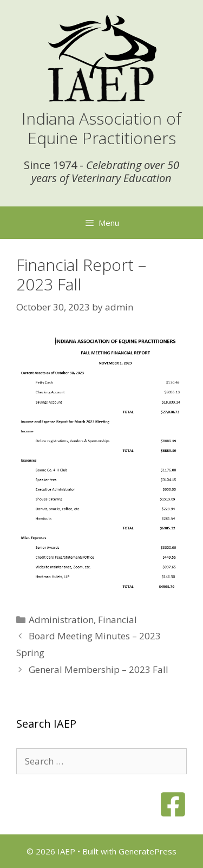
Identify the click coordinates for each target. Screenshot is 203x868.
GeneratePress (148, 851)
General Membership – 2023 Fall (99, 669)
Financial (117, 620)
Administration (61, 620)
